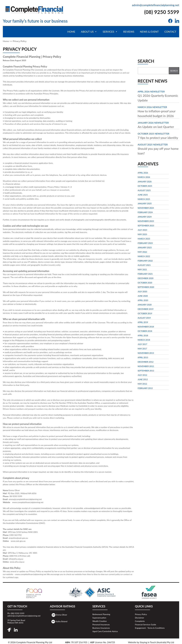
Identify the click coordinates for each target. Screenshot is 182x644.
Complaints (140, 621)
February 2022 (145, 261)
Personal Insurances (101, 624)
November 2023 (146, 221)
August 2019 (144, 318)
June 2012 (143, 379)
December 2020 (146, 278)
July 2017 (142, 344)
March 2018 (144, 340)
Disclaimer (139, 618)
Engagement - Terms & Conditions (150, 628)
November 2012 (146, 366)
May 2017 (142, 349)
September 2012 (146, 371)
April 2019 (143, 322)
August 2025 (144, 190)
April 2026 (143, 173)
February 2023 (145, 243)
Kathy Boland (62, 621)
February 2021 (145, 274)
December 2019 (146, 309)
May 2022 (142, 252)
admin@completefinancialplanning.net (156, 5)
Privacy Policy (141, 614)
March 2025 (144, 199)
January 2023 (145, 247)
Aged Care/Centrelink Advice (105, 631)
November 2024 (146, 208)
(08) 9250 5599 (162, 12)
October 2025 (145, 186)
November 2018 (146, 327)
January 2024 (145, 217)
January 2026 (145, 181)
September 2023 (146, 225)
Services (110, 32)
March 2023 (144, 239)
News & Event (149, 32)
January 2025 (145, 203)
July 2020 (142, 291)
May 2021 (142, 269)
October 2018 (145, 331)
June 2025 (143, 195)
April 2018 (143, 335)
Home (71, 32)
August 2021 (144, 265)
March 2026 (144, 177)
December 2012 (146, 362)
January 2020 (145, 305)
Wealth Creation (100, 621)
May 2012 (142, 384)
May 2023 (142, 234)
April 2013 (143, 357)
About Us (89, 32)
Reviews (129, 32)
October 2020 (145, 283)
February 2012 (145, 388)
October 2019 (145, 313)
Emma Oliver (61, 615)
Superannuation (99, 618)
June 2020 (143, 296)
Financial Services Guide (145, 624)
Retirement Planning (101, 614)
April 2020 (143, 300)
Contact (170, 32)
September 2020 (146, 287)
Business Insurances (101, 628)
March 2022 (144, 256)
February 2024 (145, 212)
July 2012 (142, 375)
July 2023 (142, 230)
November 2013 (146, 353)
